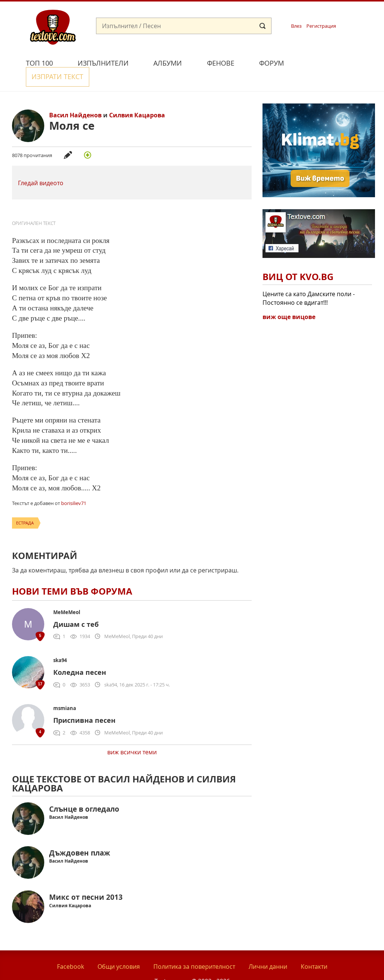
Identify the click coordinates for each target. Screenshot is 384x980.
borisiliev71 (74, 486)
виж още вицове (289, 300)
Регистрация (321, 26)
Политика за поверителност (194, 949)
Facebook (70, 949)
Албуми (168, 63)
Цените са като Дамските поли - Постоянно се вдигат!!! (309, 281)
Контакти (314, 949)
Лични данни (268, 949)
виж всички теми (132, 735)
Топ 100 (39, 63)
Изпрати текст (332, 62)
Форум (271, 63)
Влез (296, 26)
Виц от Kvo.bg (298, 259)
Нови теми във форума (72, 574)
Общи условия (119, 949)
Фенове (221, 63)
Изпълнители (103, 63)
